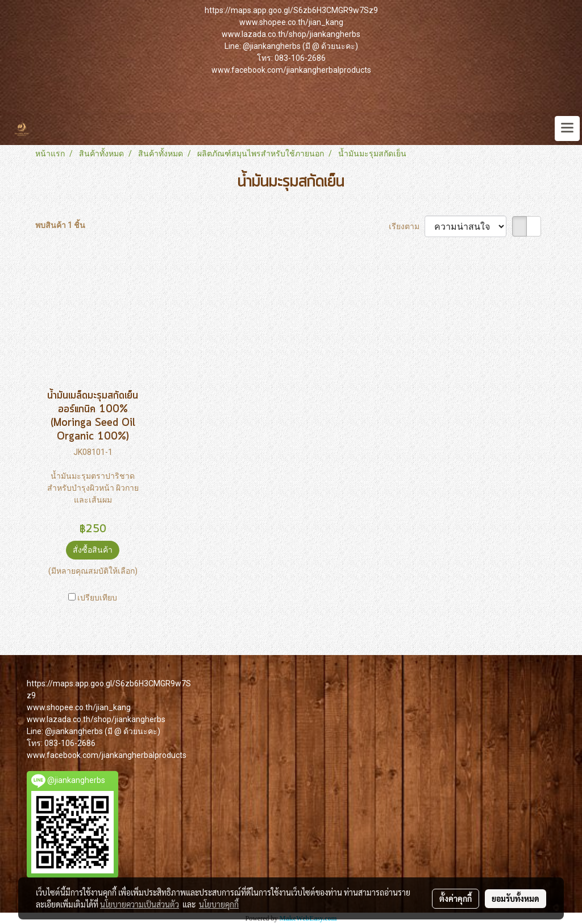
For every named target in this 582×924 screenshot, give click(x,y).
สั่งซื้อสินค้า (93, 550)
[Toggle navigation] (567, 129)
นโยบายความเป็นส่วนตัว (140, 904)
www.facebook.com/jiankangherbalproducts (291, 70)
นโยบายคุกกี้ (219, 904)
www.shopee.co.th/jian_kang (291, 22)
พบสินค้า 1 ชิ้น (60, 225)
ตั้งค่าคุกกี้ (456, 898)
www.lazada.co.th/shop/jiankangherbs (291, 34)
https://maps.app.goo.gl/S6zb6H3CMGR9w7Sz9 (291, 10)
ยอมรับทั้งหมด (516, 898)
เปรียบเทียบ (97, 598)
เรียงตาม (407, 226)
